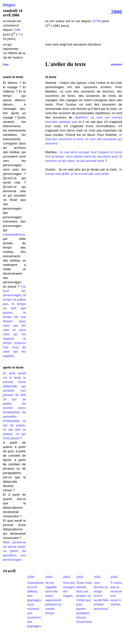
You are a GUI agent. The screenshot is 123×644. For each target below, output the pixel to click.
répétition (81, 117)
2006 (116, 12)
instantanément (14, 234)
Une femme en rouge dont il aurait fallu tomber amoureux (101, 596)
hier (6, 64)
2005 (31, 577)
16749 (96, 21)
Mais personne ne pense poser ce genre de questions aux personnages (14, 551)
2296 (17, 30)
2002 (80, 577)
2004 (49, 577)
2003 (66, 577)
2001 (97, 577)
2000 (114, 577)
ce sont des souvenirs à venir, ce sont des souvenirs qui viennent (84, 139)
